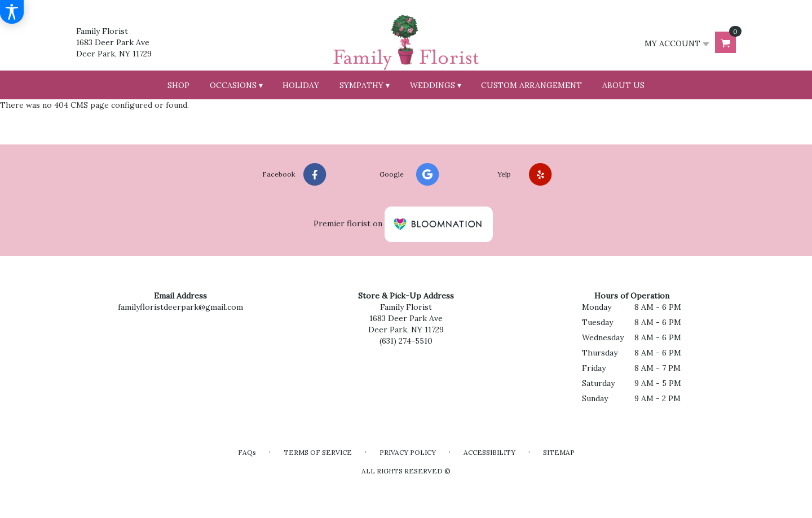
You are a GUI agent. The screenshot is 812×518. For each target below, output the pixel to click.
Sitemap (559, 452)
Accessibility (489, 452)
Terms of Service (318, 452)
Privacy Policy (408, 452)
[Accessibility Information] (12, 12)
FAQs (247, 452)
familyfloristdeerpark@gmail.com (180, 307)
